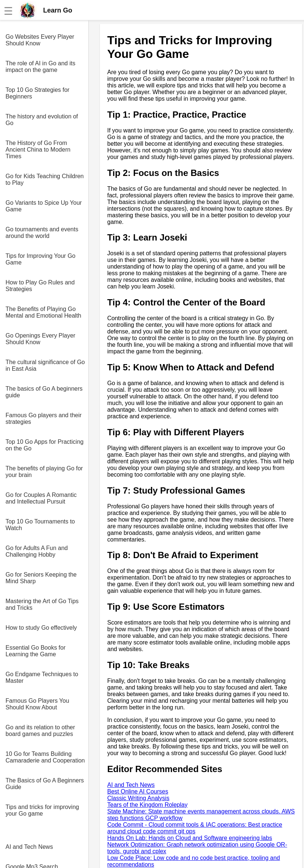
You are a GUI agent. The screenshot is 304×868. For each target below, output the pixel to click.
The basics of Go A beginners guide (44, 392)
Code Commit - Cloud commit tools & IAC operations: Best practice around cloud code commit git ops (195, 828)
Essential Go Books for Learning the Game (36, 651)
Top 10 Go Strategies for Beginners (37, 93)
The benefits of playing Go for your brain (44, 472)
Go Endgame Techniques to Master (42, 677)
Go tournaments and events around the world (42, 233)
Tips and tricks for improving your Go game (42, 810)
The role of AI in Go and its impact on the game (40, 67)
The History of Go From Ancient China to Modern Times (38, 150)
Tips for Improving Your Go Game (41, 259)
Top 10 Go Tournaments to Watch (40, 525)
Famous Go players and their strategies (43, 419)
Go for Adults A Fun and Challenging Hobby (37, 551)
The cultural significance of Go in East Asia (45, 365)
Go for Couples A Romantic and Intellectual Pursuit (41, 498)
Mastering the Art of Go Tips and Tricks (42, 604)
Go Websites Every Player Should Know (40, 40)
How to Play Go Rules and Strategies (40, 286)
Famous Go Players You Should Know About (37, 704)
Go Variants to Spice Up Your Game (44, 206)
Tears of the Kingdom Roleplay (147, 805)
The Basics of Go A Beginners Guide (45, 784)
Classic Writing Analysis (138, 798)
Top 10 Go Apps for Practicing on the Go (45, 445)
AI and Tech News (29, 847)
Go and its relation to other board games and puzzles (40, 731)
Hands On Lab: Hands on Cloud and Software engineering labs (190, 838)
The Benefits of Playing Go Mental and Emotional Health (43, 312)
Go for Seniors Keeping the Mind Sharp (41, 578)
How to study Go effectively (41, 628)
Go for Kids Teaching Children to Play (45, 179)
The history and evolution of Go (42, 120)
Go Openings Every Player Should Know (40, 339)
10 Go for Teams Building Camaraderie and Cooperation (45, 757)
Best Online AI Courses (138, 791)
